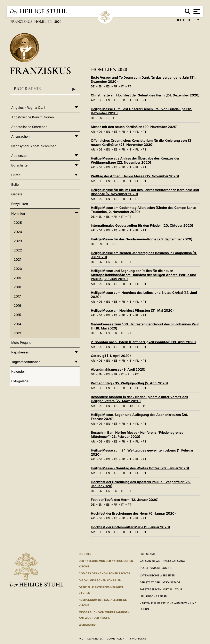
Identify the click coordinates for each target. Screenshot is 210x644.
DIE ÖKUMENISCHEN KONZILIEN (100, 580)
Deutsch (185, 21)
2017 (17, 296)
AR (93, 100)
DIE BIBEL (85, 554)
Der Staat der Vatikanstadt (160, 582)
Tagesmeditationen (26, 362)
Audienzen (19, 156)
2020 (18, 269)
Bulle (15, 184)
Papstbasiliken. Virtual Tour (161, 589)
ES (108, 86)
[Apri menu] (196, 11)
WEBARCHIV (87, 625)
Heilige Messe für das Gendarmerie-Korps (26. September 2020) (142, 239)
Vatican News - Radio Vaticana (162, 561)
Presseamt (148, 554)
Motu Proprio (21, 343)
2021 (17, 259)
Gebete (17, 194)
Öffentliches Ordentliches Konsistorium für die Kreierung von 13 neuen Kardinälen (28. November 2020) (141, 143)
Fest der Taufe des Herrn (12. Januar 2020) (125, 500)
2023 (18, 241)
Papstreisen (20, 352)
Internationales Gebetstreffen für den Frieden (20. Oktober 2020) (142, 225)
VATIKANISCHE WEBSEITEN (157, 575)
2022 (18, 250)
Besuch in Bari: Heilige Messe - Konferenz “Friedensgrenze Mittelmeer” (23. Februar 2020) (137, 435)
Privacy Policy (137, 639)
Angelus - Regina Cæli (28, 108)
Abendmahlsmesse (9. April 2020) (118, 369)
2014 (17, 324)
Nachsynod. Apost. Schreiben (34, 146)
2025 (18, 223)
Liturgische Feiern (153, 596)
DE (93, 86)
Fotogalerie (20, 381)
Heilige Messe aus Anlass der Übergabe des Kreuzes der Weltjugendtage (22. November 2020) (135, 160)
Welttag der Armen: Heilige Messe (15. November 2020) (135, 176)
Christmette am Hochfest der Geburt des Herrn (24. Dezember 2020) (145, 95)
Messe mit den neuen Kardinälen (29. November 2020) (134, 127)
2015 (17, 315)
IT (122, 86)
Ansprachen (20, 136)
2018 (17, 287)
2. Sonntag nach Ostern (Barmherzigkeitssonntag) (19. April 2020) (143, 342)
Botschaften (20, 165)
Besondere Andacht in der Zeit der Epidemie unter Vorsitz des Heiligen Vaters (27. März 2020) (139, 399)
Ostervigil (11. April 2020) (111, 356)
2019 (17, 278)
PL (137, 100)
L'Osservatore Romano (157, 568)
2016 (17, 306)
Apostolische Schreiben (29, 127)
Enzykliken (20, 204)
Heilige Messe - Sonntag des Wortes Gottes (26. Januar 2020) (140, 468)
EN (100, 86)
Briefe (16, 175)
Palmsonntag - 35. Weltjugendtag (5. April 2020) (129, 383)
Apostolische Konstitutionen (33, 117)
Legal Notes (95, 639)
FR (115, 86)
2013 (17, 333)
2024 (18, 232)
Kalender (18, 371)
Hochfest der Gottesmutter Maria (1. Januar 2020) (130, 527)
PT (129, 86)
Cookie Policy (115, 639)
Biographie (45, 89)
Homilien (44, 22)
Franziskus (22, 22)
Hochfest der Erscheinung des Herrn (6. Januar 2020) (133, 513)
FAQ (81, 639)
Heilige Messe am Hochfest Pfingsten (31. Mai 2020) (132, 310)
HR (131, 406)
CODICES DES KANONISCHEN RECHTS (104, 573)
